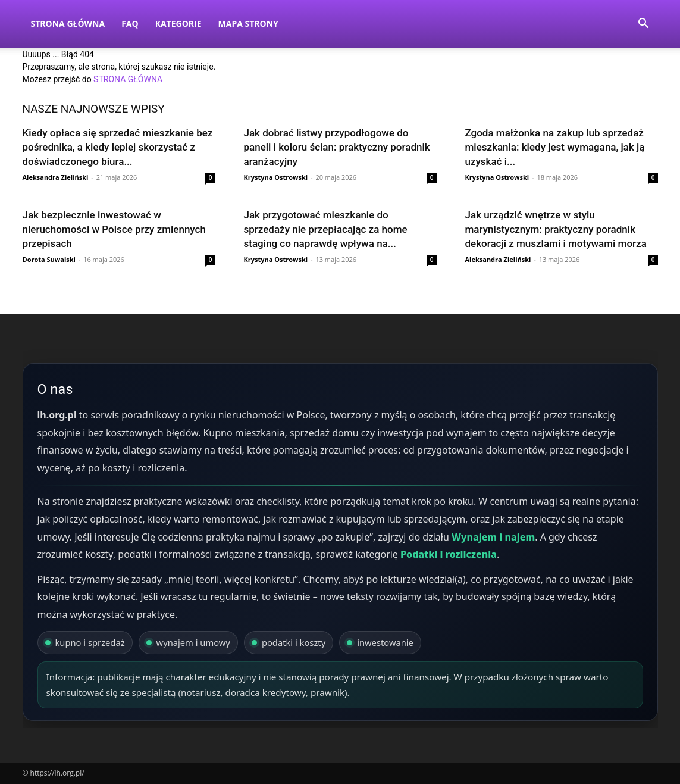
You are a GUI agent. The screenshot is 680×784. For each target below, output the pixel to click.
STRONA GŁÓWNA (128, 79)
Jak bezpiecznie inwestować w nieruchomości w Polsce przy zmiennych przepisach (114, 229)
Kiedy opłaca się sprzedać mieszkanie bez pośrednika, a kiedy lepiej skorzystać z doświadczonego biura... (118, 147)
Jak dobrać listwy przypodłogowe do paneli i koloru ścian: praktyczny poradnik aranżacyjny (337, 147)
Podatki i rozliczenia (449, 554)
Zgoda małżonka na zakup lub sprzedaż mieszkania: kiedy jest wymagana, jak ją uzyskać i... (555, 147)
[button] (644, 25)
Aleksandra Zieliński (56, 177)
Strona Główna (68, 24)
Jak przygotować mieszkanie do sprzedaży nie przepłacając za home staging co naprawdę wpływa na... (326, 229)
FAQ (130, 24)
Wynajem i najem (493, 537)
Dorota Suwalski (49, 259)
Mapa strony (248, 24)
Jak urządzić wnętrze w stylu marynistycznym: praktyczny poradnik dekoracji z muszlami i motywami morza (556, 229)
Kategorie (178, 24)
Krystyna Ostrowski (276, 177)
